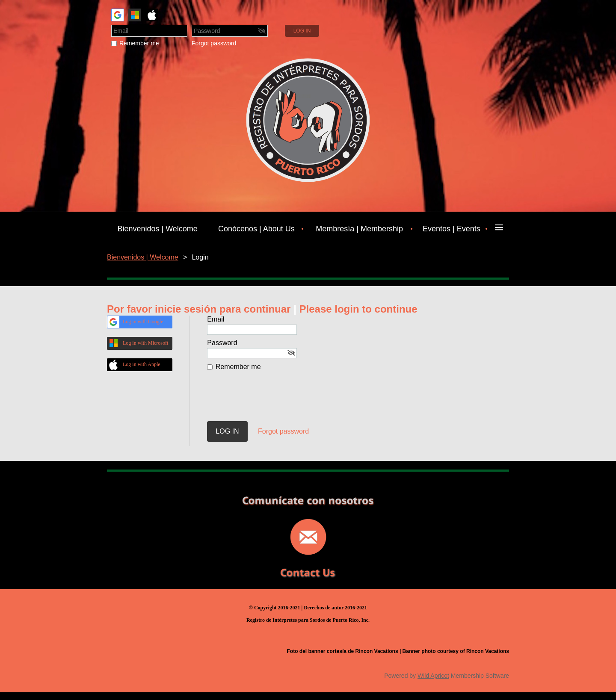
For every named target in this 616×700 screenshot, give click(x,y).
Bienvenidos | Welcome (143, 257)
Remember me (139, 43)
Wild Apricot (433, 676)
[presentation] (272, 400)
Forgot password (214, 43)
